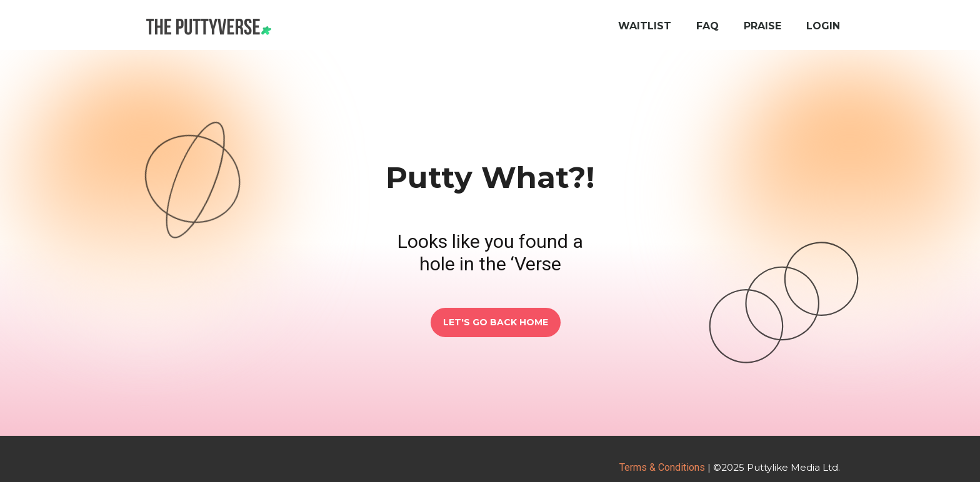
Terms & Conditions (662, 467)
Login (823, 26)
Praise (762, 26)
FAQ (707, 26)
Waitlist (645, 26)
